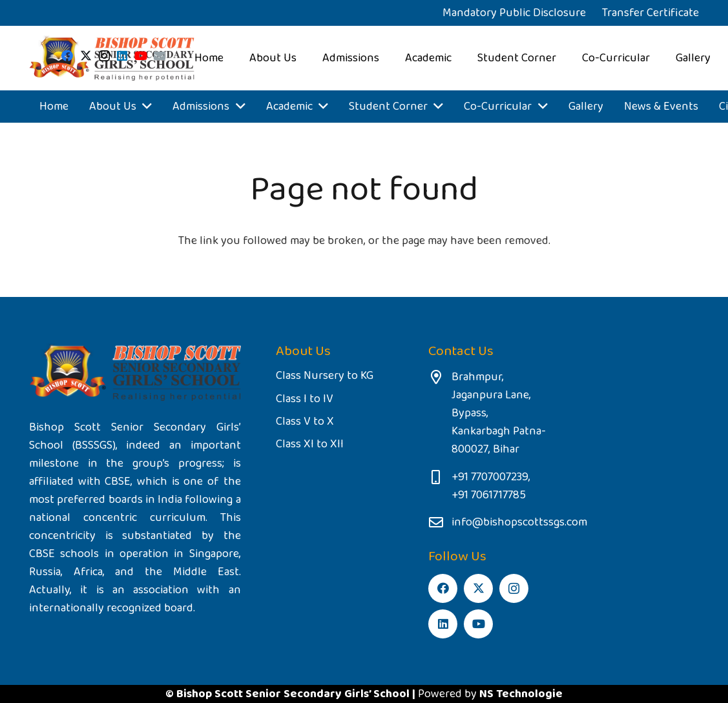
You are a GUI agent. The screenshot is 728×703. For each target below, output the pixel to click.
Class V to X (305, 422)
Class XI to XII (310, 444)
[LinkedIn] (122, 56)
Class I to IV (305, 399)
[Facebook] (67, 56)
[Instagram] (104, 56)
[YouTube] (141, 56)
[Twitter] (86, 56)
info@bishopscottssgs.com (519, 522)
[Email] (160, 56)
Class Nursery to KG (325, 376)
